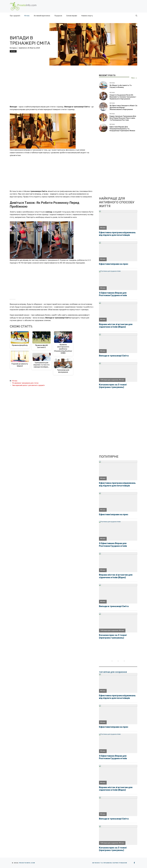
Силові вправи (72, 16)
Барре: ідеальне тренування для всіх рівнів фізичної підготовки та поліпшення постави (123, 118)
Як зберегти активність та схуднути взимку (121, 86)
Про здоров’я (15, 16)
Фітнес (27, 16)
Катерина (13, 48)
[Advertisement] (52, 90)
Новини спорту (87, 16)
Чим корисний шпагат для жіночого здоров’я (28, 385)
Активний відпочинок (42, 16)
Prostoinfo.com (27, 863)
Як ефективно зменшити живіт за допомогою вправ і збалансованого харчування (123, 107)
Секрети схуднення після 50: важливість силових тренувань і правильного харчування (123, 97)
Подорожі (58, 16)
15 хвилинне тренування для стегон (25, 383)
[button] (136, 16)
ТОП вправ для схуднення (113, 672)
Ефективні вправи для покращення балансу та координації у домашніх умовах (122, 129)
